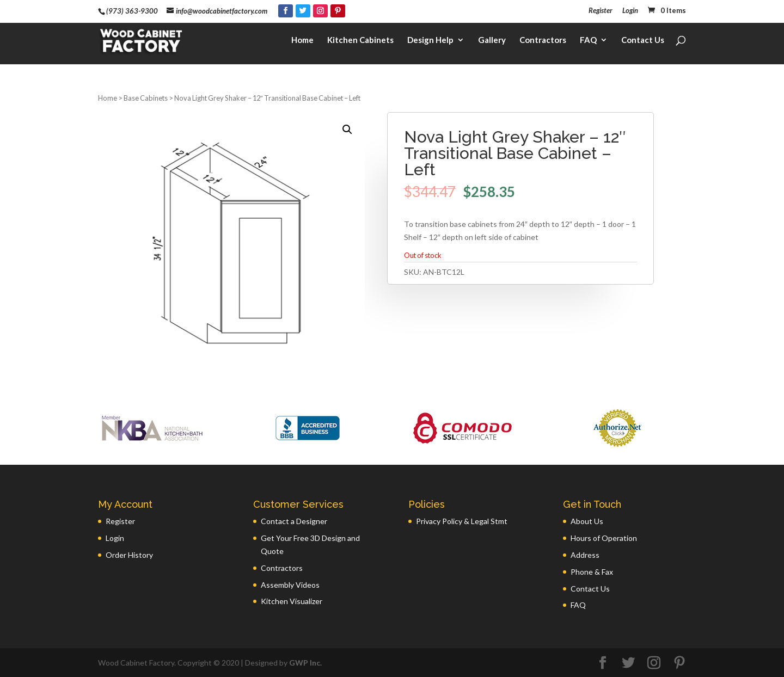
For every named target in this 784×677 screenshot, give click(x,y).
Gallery (492, 41)
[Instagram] (320, 11)
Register (601, 11)
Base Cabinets (146, 98)
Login (630, 11)
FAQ (588, 41)
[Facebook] (286, 11)
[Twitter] (303, 11)
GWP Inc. (305, 663)
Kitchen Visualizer (292, 601)
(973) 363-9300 (132, 11)
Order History (129, 555)
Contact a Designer (294, 521)
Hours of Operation (604, 538)
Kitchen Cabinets (360, 41)
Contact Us (643, 41)
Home (302, 41)
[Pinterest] (338, 11)
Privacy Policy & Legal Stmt (462, 521)
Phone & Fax (592, 572)
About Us (587, 521)
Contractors (543, 41)
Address (585, 555)
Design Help (430, 41)
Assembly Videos (290, 585)
